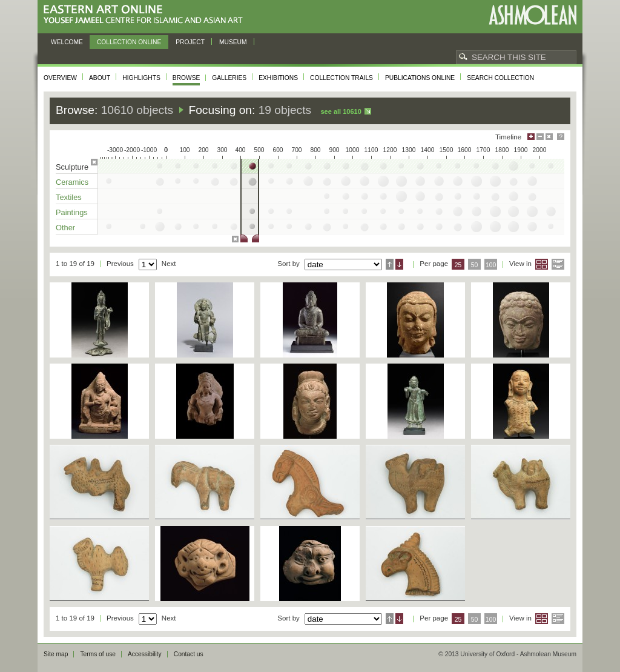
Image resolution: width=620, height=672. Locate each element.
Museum (233, 42)
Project (190, 42)
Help (561, 137)
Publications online (420, 78)
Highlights (141, 78)
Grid (542, 264)
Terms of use (98, 654)
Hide (549, 137)
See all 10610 (341, 111)
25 (458, 265)
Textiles (69, 197)
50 (475, 265)
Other (65, 228)
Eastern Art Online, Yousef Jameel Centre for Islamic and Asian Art (146, 15)
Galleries (229, 78)
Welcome (67, 42)
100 (491, 265)
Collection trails (341, 78)
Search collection (500, 78)
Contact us (189, 654)
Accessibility (145, 654)
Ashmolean (533, 15)
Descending (399, 264)
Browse (186, 78)
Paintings (72, 212)
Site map (56, 654)
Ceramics (72, 182)
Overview (60, 78)
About (100, 78)
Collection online (129, 42)
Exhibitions (278, 78)
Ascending (390, 264)
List (558, 264)
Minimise (540, 137)
